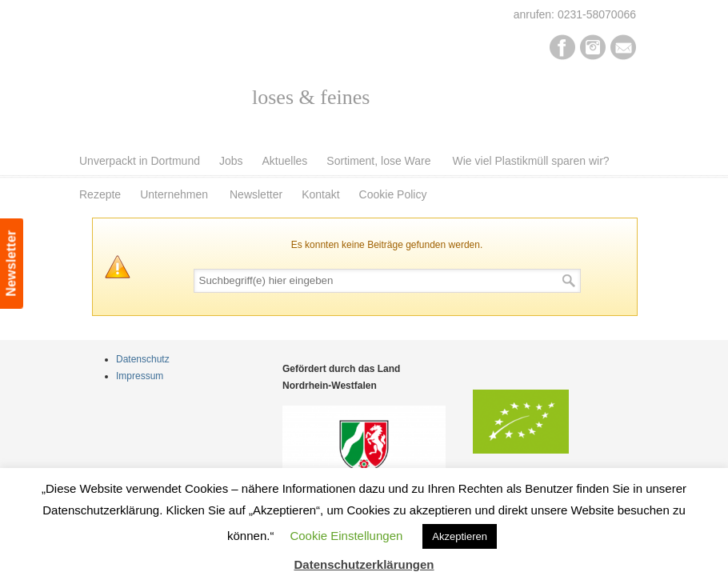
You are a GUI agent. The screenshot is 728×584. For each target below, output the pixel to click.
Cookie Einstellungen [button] (346, 536)
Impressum (140, 376)
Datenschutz (143, 359)
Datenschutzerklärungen (364, 564)
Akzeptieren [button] (460, 536)
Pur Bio (198, 85)
